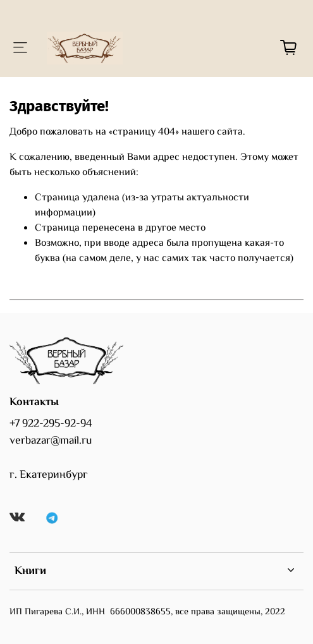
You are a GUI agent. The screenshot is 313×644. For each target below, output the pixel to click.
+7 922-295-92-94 (51, 424)
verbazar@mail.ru (51, 441)
